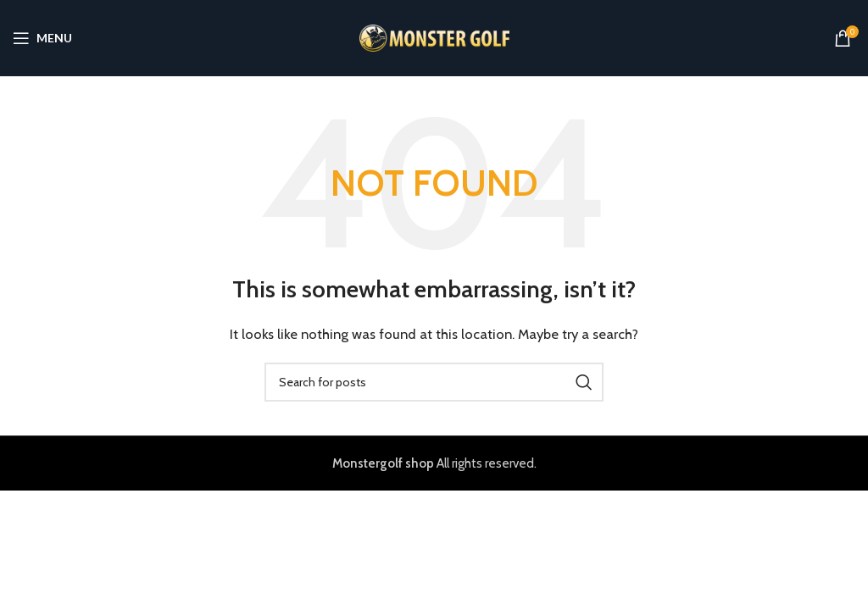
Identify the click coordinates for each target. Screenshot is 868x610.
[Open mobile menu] (42, 38)
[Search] (434, 382)
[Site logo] (434, 37)
